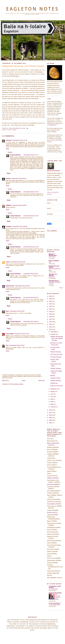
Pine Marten (52, 257)
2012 (51, 410)
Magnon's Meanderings (53, 255)
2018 (51, 317)
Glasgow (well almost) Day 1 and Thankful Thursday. (23, 66)
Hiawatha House (54, 281)
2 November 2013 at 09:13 (31, 274)
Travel (14, 130)
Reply (8, 149)
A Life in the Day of (55, 603)
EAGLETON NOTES (32, 9)
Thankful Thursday (56, 352)
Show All (61, 288)
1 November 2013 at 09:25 (19, 205)
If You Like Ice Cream (56, 354)
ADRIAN (8, 205)
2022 (51, 306)
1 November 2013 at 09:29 (20, 226)
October (53, 334)
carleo (8, 262)
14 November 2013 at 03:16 (16, 345)
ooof (50, 262)
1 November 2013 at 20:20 (22, 286)
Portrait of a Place (55, 378)
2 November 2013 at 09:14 (31, 298)
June (52, 397)
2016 (51, 322)
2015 (51, 324)
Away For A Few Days (57, 386)
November (54, 332)
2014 (51, 327)
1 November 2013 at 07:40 (19, 140)
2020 (51, 312)
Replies (10, 152)
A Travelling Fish (52, 125)
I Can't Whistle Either (54, 605)
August (53, 391)
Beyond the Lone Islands (54, 267)
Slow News (52, 277)
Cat (7, 345)
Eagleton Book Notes (55, 593)
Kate (7, 311)
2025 (51, 299)
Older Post (42, 381)
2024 (51, 301)
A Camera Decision (56, 357)
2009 (51, 418)
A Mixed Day (54, 383)
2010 (51, 415)
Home (24, 381)
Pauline (8, 179)
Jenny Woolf (10, 334)
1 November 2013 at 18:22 (18, 262)
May (52, 399)
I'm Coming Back (53, 589)
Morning (53, 375)
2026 (51, 296)
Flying (9, 130)
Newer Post (5, 381)
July (52, 394)
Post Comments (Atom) (17, 384)
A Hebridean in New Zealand (55, 587)
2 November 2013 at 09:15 (31, 322)
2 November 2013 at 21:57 (22, 334)
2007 (51, 423)
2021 (51, 309)
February (53, 407)
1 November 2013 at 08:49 (19, 179)
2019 (51, 314)
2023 (51, 304)
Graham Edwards (15, 155)
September (54, 389)
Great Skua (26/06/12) (53, 484)
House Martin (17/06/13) (54, 504)
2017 (51, 319)
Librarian (9, 140)
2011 (51, 413)
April (52, 402)
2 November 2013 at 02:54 (17, 311)
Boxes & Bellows (54, 261)
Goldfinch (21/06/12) (53, 478)
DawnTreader (10, 286)
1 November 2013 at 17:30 (31, 216)
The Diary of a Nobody (53, 275)
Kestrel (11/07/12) (52, 513)
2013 (51, 329)
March (53, 404)
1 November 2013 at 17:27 (31, 155)
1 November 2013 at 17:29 (31, 192)
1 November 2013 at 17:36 (31, 247)
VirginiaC (9, 226)
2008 (51, 420)
